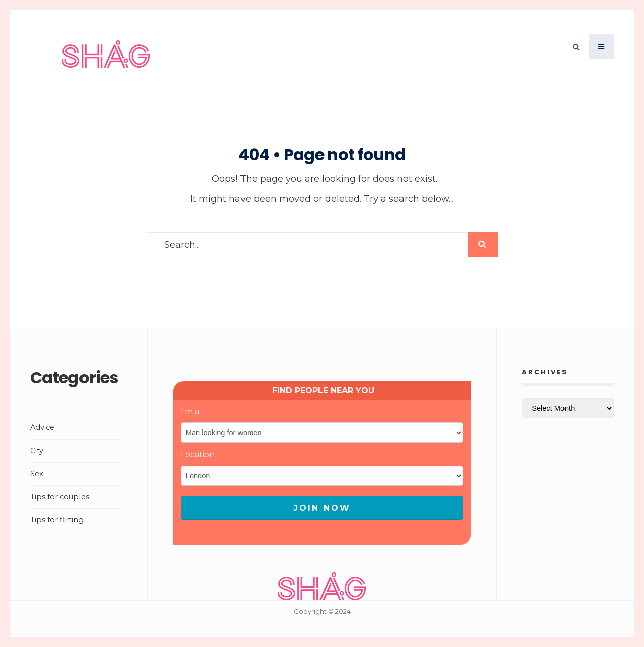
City (37, 451)
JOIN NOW (322, 508)
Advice (42, 427)
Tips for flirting (57, 520)
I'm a (190, 412)
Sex (37, 474)
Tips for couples (60, 497)
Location (198, 454)
